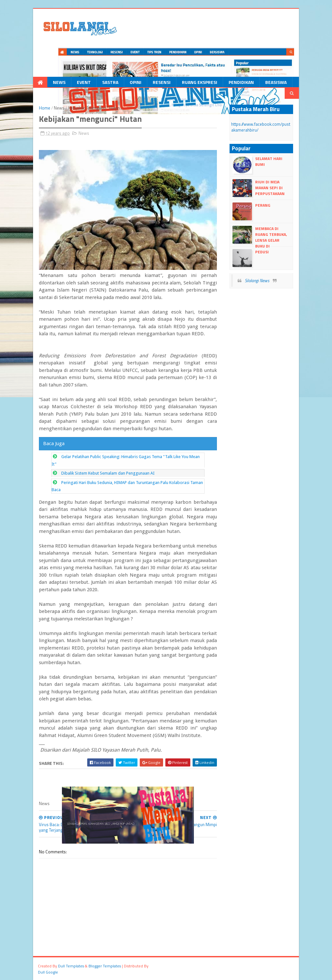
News (59, 82)
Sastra (110, 82)
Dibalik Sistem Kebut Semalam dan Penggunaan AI (108, 473)
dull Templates (71, 966)
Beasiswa (276, 82)
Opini (136, 82)
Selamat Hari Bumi (269, 161)
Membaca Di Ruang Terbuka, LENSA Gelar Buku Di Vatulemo (260, 240)
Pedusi (262, 252)
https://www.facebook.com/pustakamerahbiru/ (261, 127)
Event (84, 82)
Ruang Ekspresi (200, 82)
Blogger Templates (105, 966)
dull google (48, 972)
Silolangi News (257, 281)
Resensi (162, 82)
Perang (263, 205)
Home (45, 108)
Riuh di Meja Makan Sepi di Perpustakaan (270, 188)
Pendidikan (241, 82)
